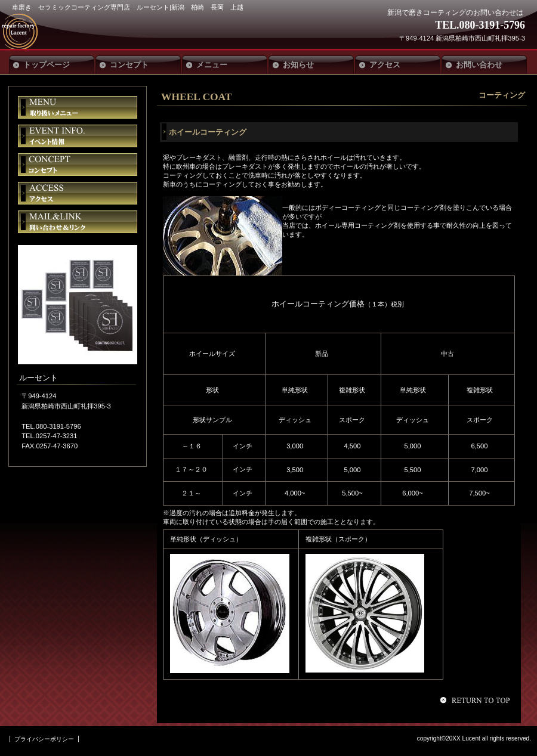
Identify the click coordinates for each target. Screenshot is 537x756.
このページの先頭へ (477, 700)
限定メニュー (78, 107)
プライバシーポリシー (44, 739)
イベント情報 (78, 136)
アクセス (78, 193)
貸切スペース (78, 165)
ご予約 (78, 222)
